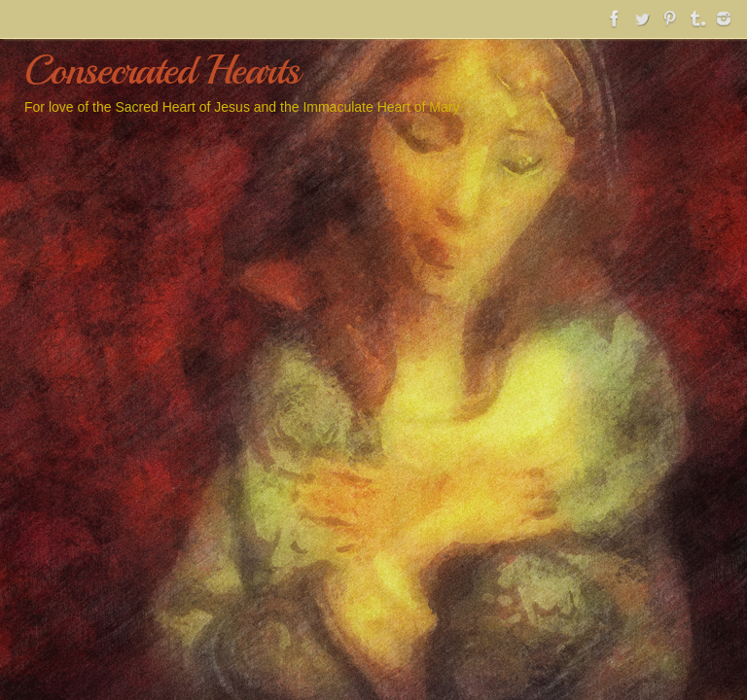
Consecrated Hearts (162, 71)
